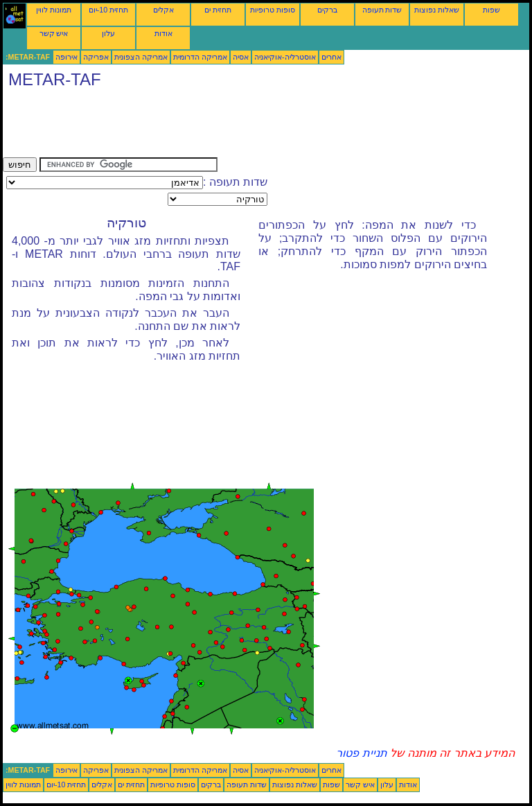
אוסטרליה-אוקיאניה (285, 57)
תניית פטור (361, 753)
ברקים (327, 10)
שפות (491, 10)
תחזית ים (218, 10)
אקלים (163, 10)
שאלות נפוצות (437, 10)
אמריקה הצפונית (141, 57)
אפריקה (96, 57)
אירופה (66, 57)
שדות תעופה (382, 10)
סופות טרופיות (273, 10)
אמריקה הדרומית (200, 57)
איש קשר (54, 33)
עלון (108, 33)
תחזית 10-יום (108, 10)
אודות (163, 33)
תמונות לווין (54, 10)
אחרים (331, 57)
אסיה (241, 57)
